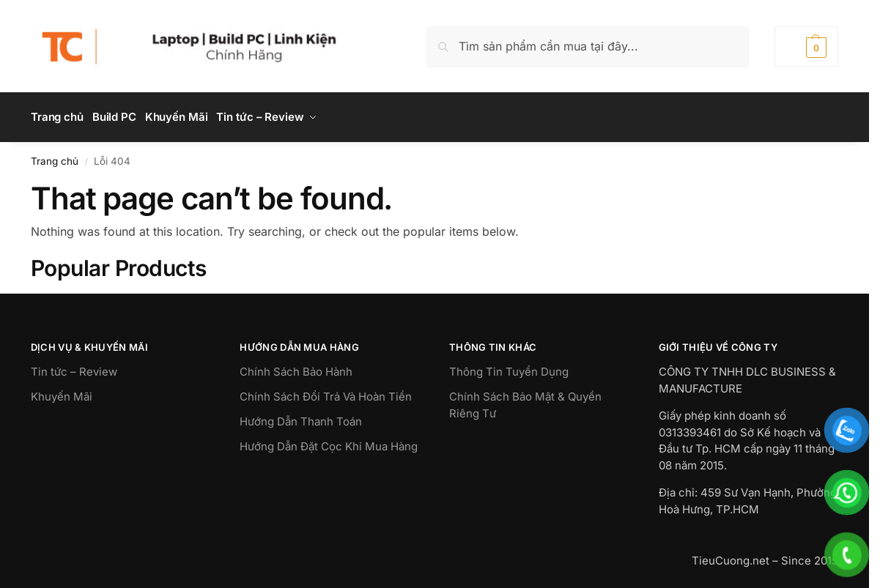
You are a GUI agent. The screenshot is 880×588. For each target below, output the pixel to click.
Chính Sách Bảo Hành (296, 367)
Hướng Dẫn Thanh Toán (301, 417)
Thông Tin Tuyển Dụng (509, 367)
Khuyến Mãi (62, 392)
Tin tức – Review (74, 367)
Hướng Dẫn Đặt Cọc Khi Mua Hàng (329, 442)
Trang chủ (55, 156)
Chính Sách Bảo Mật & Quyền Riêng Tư (525, 401)
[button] (806, 46)
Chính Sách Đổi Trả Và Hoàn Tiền (326, 392)
